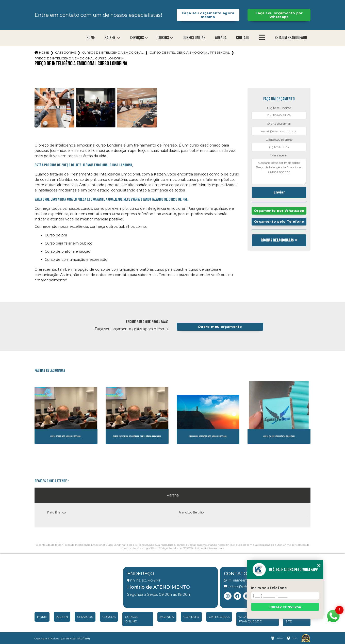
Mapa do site (293, 619)
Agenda (221, 38)
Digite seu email (279, 124)
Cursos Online (194, 38)
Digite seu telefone (279, 140)
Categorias (65, 52)
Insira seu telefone (269, 588)
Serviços (137, 38)
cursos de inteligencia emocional (113, 52)
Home (91, 38)
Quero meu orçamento (220, 327)
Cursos (163, 38)
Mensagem (279, 155)
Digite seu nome (279, 108)
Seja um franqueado (291, 38)
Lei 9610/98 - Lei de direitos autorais (201, 548)
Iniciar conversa (285, 607)
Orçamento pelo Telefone (279, 222)
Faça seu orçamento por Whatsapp (279, 15)
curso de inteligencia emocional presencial (190, 52)
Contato (243, 38)
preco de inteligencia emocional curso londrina (79, 58)
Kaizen (110, 38)
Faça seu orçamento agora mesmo (208, 15)
